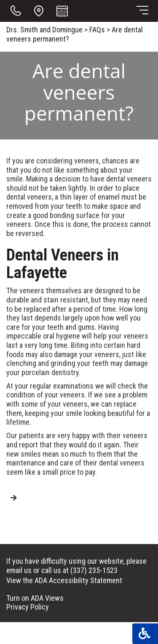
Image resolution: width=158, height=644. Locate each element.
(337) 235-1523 (94, 570)
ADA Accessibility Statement (78, 580)
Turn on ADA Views (35, 598)
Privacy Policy (28, 607)
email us (19, 570)
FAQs (97, 30)
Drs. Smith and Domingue (44, 30)
